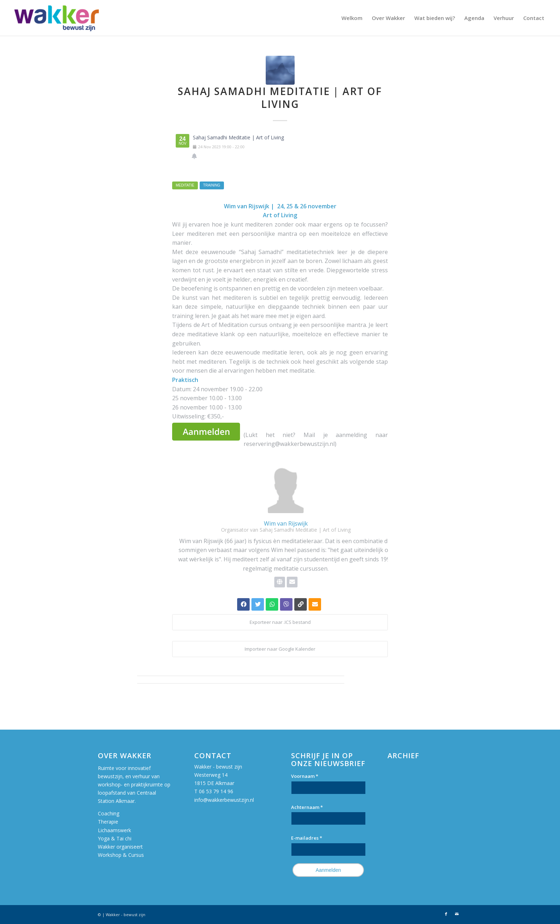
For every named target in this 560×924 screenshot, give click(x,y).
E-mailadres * (307, 838)
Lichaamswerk (114, 830)
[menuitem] (352, 18)
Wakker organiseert (121, 847)
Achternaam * (307, 807)
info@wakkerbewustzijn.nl (224, 800)
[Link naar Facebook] (446, 914)
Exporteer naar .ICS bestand (280, 622)
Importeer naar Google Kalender (280, 649)
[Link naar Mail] (457, 914)
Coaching (109, 813)
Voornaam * (305, 776)
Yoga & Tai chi (115, 838)
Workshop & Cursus (121, 855)
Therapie (108, 822)
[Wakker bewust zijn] (56, 18)
